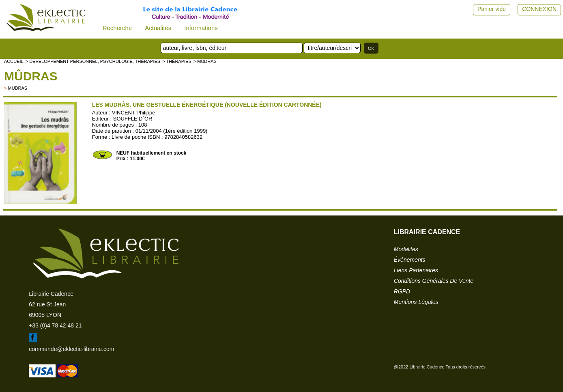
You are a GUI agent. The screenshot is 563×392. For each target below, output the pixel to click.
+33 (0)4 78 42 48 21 (55, 325)
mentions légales (416, 302)
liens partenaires (416, 270)
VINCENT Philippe (134, 113)
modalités (406, 249)
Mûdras (31, 76)
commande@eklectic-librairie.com (71, 349)
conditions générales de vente (434, 281)
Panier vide (492, 9)
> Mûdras (205, 61)
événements (410, 260)
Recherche (117, 28)
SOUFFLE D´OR (133, 119)
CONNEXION (539, 9)
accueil (14, 61)
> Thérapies (177, 61)
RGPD (402, 291)
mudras (17, 88)
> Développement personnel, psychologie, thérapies (93, 61)
